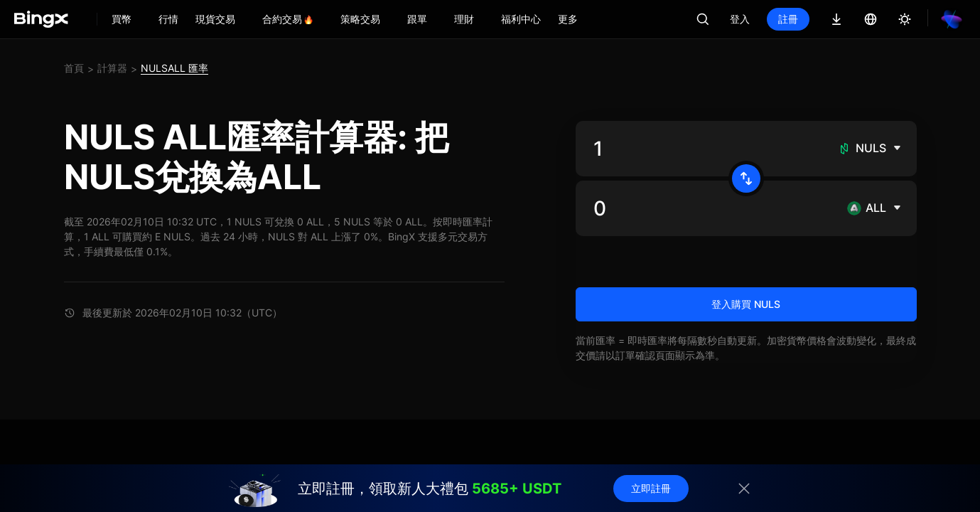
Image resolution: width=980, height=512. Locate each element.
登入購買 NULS (746, 304)
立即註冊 (651, 488)
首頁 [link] (74, 68)
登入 (740, 19)
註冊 (788, 19)
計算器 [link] (112, 68)
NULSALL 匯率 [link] (174, 68)
